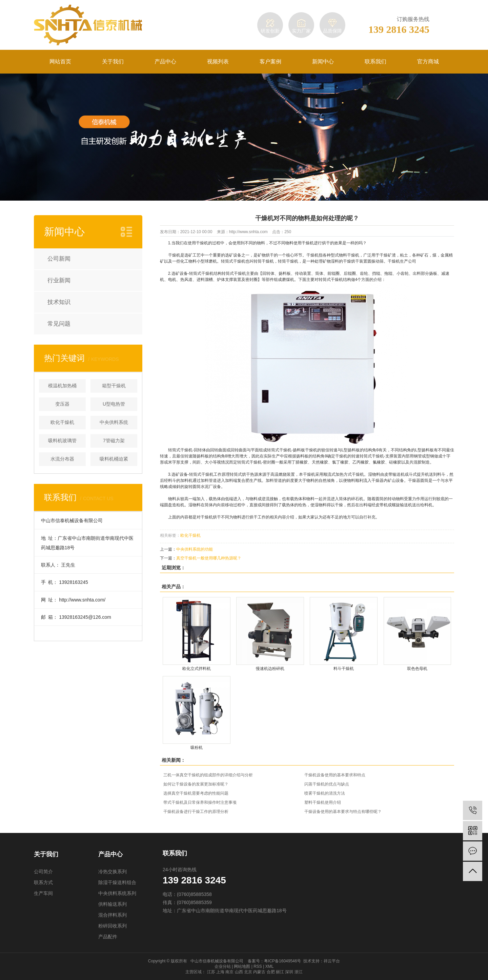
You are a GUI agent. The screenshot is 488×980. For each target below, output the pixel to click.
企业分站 (223, 966)
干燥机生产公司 (402, 261)
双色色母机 (417, 669)
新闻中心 (323, 62)
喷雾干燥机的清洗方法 (325, 793)
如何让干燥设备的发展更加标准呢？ (196, 784)
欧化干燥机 (62, 422)
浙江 (299, 972)
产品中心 (165, 62)
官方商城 (428, 62)
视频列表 (218, 62)
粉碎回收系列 (113, 926)
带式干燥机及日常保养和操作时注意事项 (200, 802)
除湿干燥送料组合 (117, 882)
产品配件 (108, 937)
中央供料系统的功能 (195, 549)
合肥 (271, 972)
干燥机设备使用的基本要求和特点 (335, 775)
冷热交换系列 (113, 872)
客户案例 (270, 62)
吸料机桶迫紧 (114, 459)
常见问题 (59, 324)
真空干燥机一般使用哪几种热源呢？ (209, 558)
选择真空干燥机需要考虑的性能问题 (196, 793)
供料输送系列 (113, 904)
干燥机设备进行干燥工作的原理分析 (196, 812)
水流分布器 (62, 459)
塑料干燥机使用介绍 (323, 802)
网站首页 (60, 62)
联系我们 (375, 62)
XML (270, 966)
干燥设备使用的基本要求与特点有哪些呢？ (343, 812)
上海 (220, 972)
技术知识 (59, 302)
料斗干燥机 (344, 669)
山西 (239, 972)
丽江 (280, 972)
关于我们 (113, 62)
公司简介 (43, 872)
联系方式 (43, 882)
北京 (248, 972)
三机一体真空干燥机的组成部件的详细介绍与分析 (208, 775)
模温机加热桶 (62, 386)
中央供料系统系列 (117, 893)
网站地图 (242, 966)
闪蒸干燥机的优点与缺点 (327, 784)
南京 (229, 972)
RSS (258, 966)
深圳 (289, 972)
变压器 (62, 404)
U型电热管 (114, 404)
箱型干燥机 (114, 386)
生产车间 (43, 893)
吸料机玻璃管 (62, 441)
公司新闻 (59, 259)
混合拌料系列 (113, 915)
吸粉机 (197, 748)
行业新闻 (59, 280)
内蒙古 (259, 972)
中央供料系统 (114, 422)
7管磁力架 (114, 441)
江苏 (211, 972)
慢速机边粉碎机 (270, 669)
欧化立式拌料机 (197, 669)
